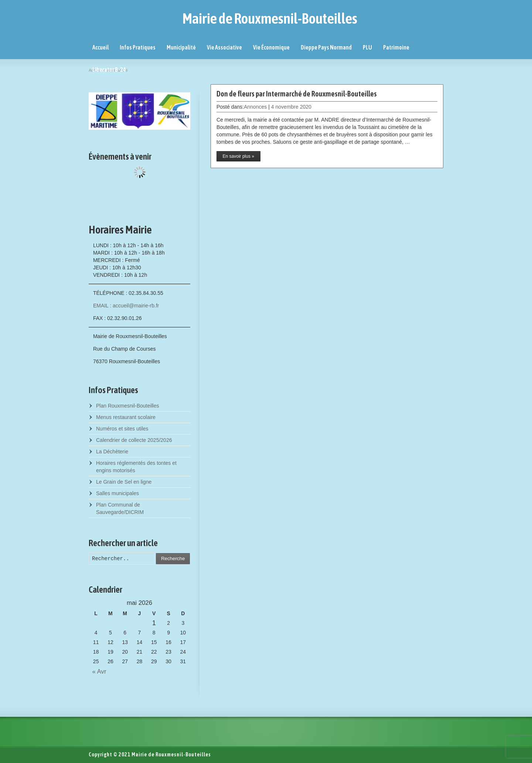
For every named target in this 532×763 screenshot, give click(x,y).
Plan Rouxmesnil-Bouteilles (127, 406)
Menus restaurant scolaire (126, 417)
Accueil (100, 47)
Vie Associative (224, 47)
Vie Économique (271, 47)
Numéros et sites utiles (122, 429)
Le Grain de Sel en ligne (124, 482)
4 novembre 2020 (291, 107)
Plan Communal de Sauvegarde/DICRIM (120, 508)
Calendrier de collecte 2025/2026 (134, 440)
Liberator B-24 (109, 69)
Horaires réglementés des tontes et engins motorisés (136, 467)
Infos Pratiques (138, 47)
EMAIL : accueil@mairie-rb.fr (126, 306)
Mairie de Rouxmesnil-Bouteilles (270, 18)
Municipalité (181, 47)
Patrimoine (396, 47)
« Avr (98, 672)
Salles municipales (117, 493)
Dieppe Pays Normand (326, 47)
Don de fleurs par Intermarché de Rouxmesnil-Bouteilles (297, 94)
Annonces (255, 107)
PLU (367, 47)
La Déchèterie (112, 452)
